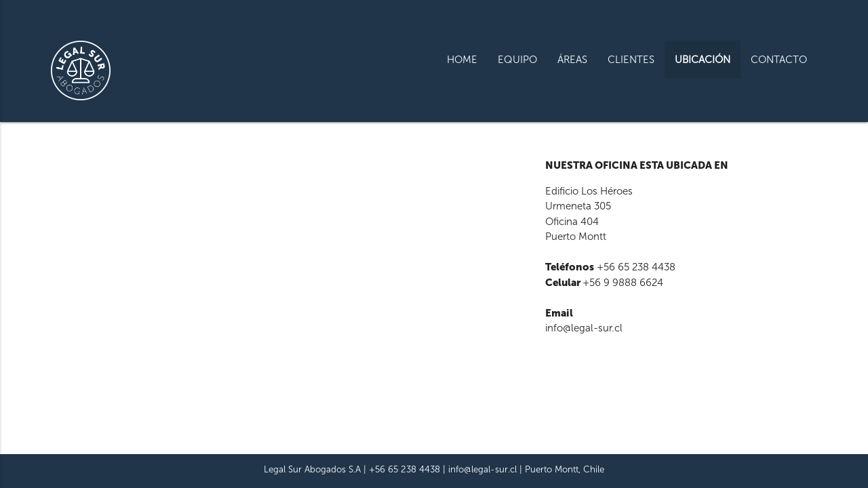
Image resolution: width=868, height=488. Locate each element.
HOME (462, 60)
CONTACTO (779, 60)
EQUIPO (517, 60)
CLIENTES (631, 60)
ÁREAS (572, 60)
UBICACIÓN (703, 60)
